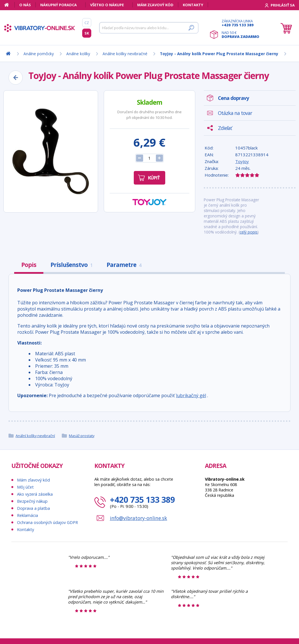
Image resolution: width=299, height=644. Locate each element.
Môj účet (25, 487)
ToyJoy (242, 161)
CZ (87, 23)
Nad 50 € (240, 35)
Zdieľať (225, 128)
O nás (25, 5)
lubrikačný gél (191, 395)
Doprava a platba (33, 508)
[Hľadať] (149, 28)
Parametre (124, 265)
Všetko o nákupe (107, 5)
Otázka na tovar (235, 113)
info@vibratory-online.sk (139, 518)
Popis (29, 265)
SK (87, 33)
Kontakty (193, 5)
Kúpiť (154, 178)
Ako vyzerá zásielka (35, 494)
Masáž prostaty (82, 436)
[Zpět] (16, 78)
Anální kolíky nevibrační (35, 436)
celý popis (249, 232)
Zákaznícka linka (240, 23)
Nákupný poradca (59, 5)
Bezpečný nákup (32, 501)
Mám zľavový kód (155, 5)
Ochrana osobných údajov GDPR (47, 522)
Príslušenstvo (71, 265)
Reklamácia (27, 515)
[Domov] (9, 5)
